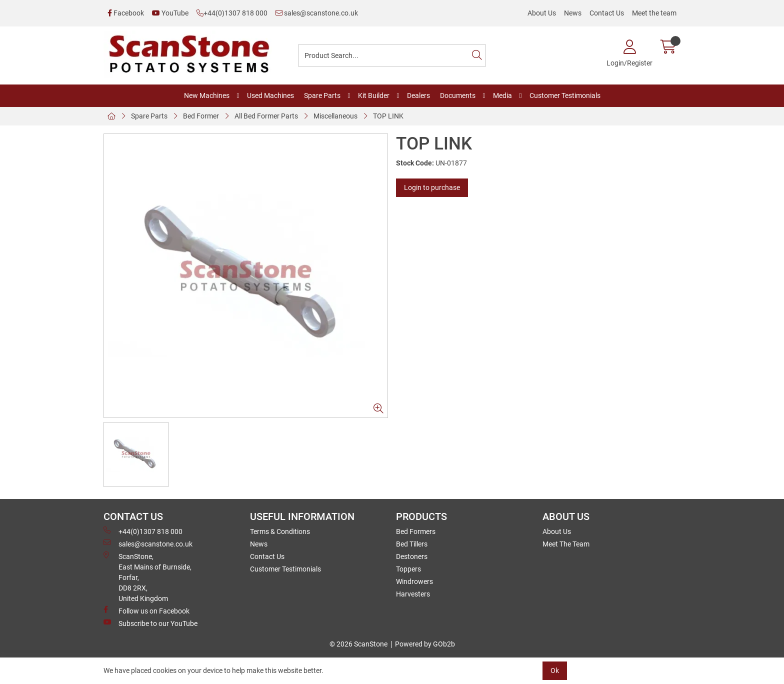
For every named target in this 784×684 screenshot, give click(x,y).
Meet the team (654, 13)
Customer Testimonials (565, 95)
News (573, 13)
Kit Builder (374, 95)
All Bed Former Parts (266, 116)
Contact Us (607, 13)
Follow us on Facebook (146, 610)
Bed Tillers (412, 544)
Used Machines (270, 95)
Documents (458, 95)
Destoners (412, 556)
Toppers (408, 569)
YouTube (170, 13)
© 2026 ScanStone (358, 644)
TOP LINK (388, 116)
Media (502, 95)
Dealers (418, 95)
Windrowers (414, 581)
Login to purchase (432, 187)
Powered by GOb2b (425, 644)
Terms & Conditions (280, 531)
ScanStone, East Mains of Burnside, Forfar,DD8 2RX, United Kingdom (147, 577)
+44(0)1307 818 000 (232, 13)
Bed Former (201, 116)
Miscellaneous (335, 116)
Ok (555, 670)
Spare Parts (322, 95)
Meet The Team (566, 544)
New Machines (207, 95)
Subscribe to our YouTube (150, 623)
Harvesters (413, 594)
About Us (542, 13)
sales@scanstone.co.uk (317, 13)
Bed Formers (416, 531)
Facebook (126, 13)
